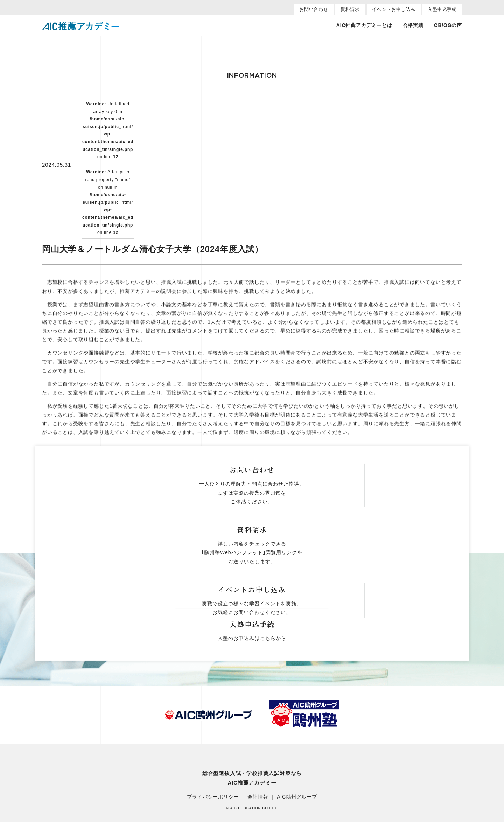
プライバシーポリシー (213, 797)
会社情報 (258, 797)
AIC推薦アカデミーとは (364, 25)
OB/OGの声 (448, 25)
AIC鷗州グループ (297, 797)
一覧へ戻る (252, 462)
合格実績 (413, 25)
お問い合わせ (314, 9)
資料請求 (350, 9)
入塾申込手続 (442, 9)
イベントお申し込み (394, 9)
